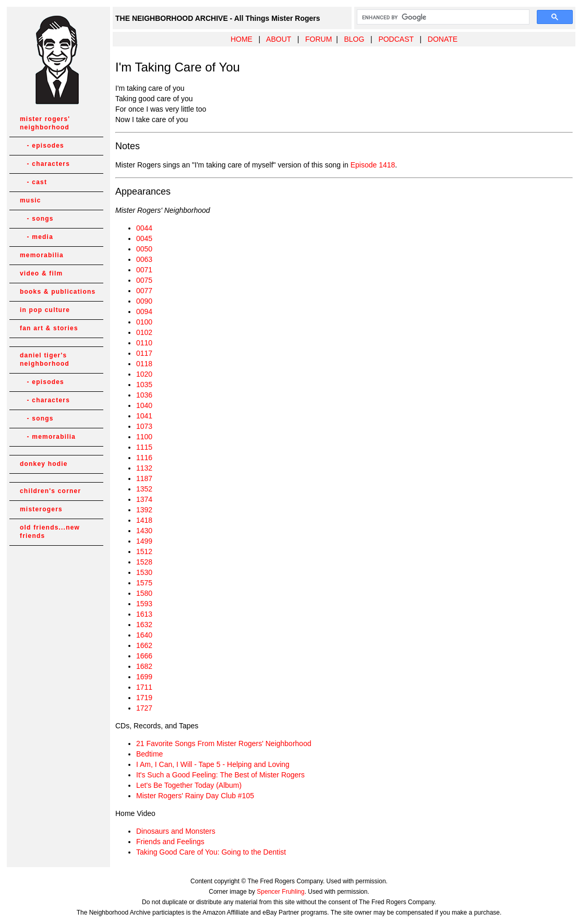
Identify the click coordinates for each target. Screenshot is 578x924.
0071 (144, 270)
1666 (144, 656)
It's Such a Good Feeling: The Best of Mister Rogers (220, 775)
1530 (144, 572)
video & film (41, 273)
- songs (37, 219)
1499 (144, 541)
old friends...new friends (50, 532)
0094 (144, 311)
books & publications (58, 292)
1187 (144, 478)
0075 (144, 280)
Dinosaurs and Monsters (176, 831)
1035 (144, 385)
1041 (144, 416)
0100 (144, 322)
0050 (144, 249)
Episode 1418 (373, 165)
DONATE (443, 39)
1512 (144, 551)
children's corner (50, 491)
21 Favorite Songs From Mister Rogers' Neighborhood (224, 743)
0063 (144, 259)
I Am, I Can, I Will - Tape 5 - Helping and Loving (213, 764)
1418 (144, 520)
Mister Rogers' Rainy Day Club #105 (195, 796)
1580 (144, 593)
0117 (144, 353)
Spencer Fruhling (280, 892)
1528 (144, 562)
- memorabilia (48, 437)
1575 (144, 583)
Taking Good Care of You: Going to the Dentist (211, 852)
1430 (144, 531)
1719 (144, 698)
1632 (144, 625)
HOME (242, 39)
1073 (144, 426)
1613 (144, 614)
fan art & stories (49, 328)
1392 (144, 510)
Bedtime (149, 754)
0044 (144, 228)
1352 (144, 489)
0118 (144, 364)
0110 (144, 343)
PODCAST (396, 39)
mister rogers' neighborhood (45, 123)
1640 (144, 635)
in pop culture (45, 310)
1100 (144, 437)
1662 (144, 645)
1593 (144, 604)
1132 (144, 468)
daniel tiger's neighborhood (45, 359)
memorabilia (42, 255)
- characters (45, 164)
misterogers (41, 509)
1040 (144, 405)
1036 (144, 395)
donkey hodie (44, 464)
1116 (144, 458)
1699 (144, 677)
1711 (144, 687)
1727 (144, 708)
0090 (144, 301)
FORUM (318, 39)
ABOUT (279, 39)
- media (37, 237)
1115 (144, 447)
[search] (442, 17)
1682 (144, 666)
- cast (33, 182)
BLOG (354, 39)
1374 (144, 499)
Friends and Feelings (170, 842)
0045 (144, 238)
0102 (144, 332)
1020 (144, 374)
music (31, 200)
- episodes (42, 146)
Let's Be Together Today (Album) (189, 785)
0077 (144, 291)
